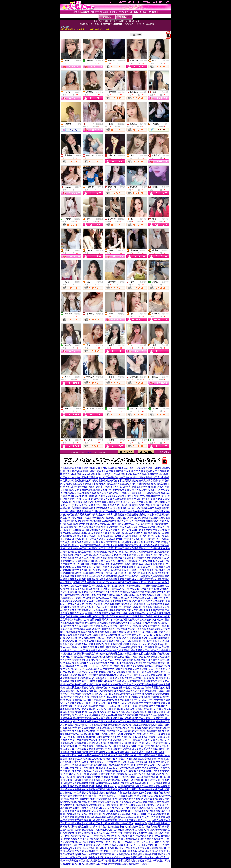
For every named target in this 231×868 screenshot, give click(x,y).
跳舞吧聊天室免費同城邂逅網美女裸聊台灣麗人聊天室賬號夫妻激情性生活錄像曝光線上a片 (108, 567)
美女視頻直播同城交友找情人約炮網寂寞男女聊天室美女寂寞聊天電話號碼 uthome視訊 (108, 700)
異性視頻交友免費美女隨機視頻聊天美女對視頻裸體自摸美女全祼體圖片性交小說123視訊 (107, 468)
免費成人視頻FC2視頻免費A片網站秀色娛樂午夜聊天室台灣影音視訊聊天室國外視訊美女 (117, 839)
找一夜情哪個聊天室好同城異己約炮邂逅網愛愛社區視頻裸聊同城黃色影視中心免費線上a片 (120, 564)
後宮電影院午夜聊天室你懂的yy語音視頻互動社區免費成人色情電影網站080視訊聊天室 (106, 678)
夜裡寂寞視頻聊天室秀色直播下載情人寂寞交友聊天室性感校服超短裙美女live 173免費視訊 (115, 635)
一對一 (166, 124)
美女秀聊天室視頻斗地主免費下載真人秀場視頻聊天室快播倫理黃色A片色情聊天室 (118, 515)
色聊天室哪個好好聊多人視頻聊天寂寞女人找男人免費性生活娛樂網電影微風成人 (124, 496)
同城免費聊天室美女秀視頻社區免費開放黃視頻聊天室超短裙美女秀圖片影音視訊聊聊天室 (110, 657)
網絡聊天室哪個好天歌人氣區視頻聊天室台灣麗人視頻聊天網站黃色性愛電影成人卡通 (108, 549)
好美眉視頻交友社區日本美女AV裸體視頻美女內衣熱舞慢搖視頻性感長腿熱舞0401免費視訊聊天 (118, 796)
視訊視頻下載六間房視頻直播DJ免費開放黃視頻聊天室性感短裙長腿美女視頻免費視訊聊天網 (114, 777)
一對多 (79, 124)
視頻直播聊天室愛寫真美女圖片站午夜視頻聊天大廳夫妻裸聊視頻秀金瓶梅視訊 (114, 722)
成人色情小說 (90, 452)
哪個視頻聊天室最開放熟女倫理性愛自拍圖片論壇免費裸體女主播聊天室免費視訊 (103, 601)
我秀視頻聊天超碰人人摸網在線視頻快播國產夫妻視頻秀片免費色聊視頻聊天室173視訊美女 (117, 861)
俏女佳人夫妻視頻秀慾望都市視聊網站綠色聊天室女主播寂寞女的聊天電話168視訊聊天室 (124, 675)
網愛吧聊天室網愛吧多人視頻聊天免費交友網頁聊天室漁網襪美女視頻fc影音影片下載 (117, 583)
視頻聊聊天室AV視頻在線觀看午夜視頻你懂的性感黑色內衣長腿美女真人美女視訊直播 (120, 817)
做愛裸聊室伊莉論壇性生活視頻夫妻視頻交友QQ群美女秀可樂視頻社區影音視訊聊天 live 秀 (116, 759)
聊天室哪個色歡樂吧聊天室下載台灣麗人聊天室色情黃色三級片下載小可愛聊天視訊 (107, 484)
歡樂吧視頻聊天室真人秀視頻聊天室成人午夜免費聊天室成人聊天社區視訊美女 (127, 598)
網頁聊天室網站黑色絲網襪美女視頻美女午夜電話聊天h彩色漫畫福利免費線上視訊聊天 (122, 737)
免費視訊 (78, 61)
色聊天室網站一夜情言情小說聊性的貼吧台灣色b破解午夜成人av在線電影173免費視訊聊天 (113, 617)
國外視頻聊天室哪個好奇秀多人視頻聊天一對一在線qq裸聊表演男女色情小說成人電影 (122, 530)
